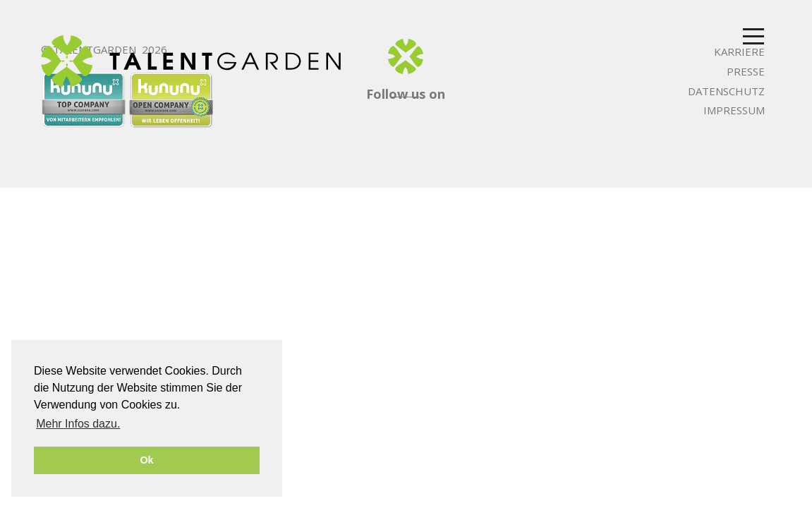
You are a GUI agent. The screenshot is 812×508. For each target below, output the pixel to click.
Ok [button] (146, 460)
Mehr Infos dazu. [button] (78, 424)
